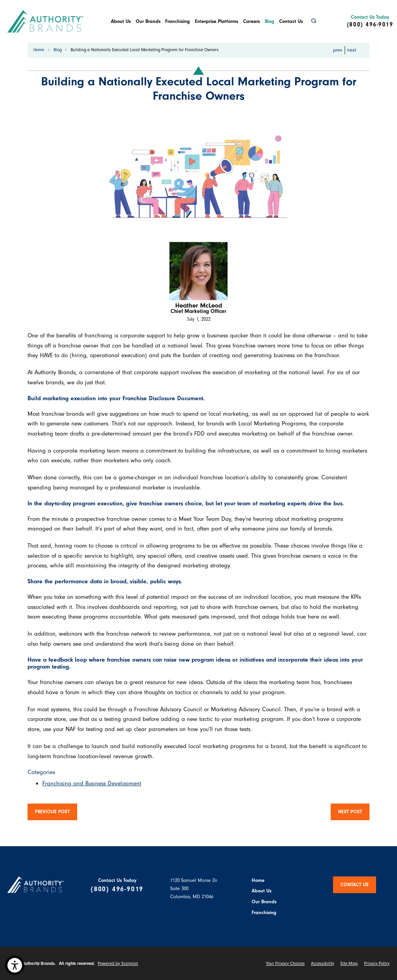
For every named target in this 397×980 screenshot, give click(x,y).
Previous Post (52, 812)
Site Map (349, 964)
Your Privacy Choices (285, 964)
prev (335, 49)
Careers (251, 21)
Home (39, 50)
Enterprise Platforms (217, 21)
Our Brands (148, 21)
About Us (121, 21)
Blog (270, 21)
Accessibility (323, 964)
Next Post (350, 812)
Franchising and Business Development (92, 783)
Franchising (178, 21)
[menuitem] (121, 21)
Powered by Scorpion (118, 964)
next (354, 49)
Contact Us (291, 21)
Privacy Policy (377, 964)
